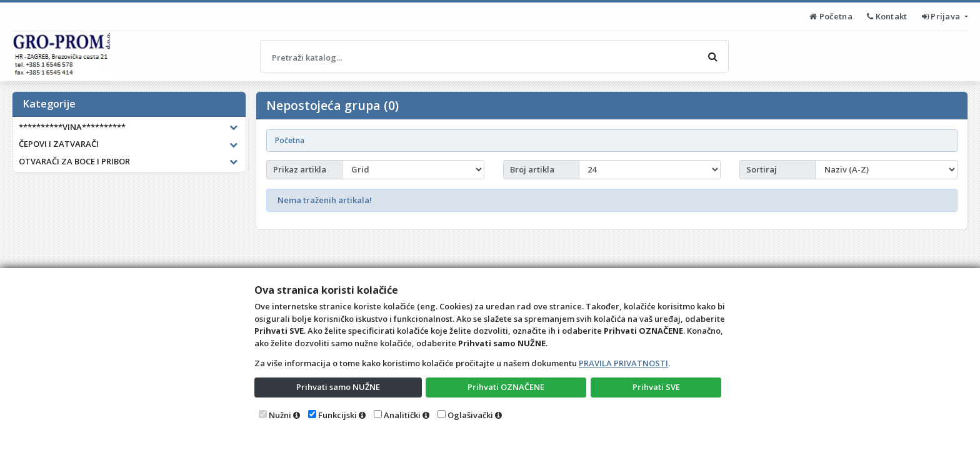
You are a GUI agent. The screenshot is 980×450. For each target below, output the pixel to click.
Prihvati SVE (656, 387)
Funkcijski (337, 415)
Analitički (402, 415)
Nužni (280, 415)
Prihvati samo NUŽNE (338, 387)
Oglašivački (470, 415)
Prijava (942, 16)
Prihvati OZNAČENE (506, 387)
